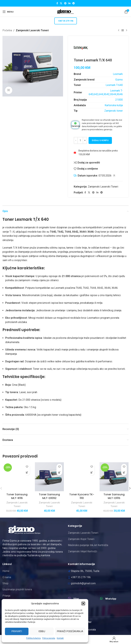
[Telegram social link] (74, 3)
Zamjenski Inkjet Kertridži (83, 551)
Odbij (42, 631)
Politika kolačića (33, 638)
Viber (76, 599)
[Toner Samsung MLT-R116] (17, 477)
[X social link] (61, 3)
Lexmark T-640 (114, 85)
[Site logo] (65, 11)
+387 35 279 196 (66, 21)
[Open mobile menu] (8, 12)
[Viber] (69, 598)
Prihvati (17, 631)
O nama (7, 577)
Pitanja (6, 596)
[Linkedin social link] (69, 3)
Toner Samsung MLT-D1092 (49, 496)
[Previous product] (119, 30)
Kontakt (60, 638)
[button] (83, 604)
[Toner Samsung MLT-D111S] (114, 477)
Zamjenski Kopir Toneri (81, 539)
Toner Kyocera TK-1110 (82, 496)
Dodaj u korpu (100, 140)
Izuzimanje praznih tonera (17, 589)
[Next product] (127, 30)
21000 (119, 100)
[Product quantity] (80, 140)
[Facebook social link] (57, 3)
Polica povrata (49, 638)
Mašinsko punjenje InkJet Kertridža (88, 545)
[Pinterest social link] (65, 3)
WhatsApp (111, 599)
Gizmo (119, 79)
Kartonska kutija (114, 105)
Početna (7, 30)
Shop (5, 583)
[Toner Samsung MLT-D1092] (49, 477)
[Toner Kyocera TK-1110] (82, 477)
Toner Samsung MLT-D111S (114, 496)
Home (6, 571)
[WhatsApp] (101, 598)
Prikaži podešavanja (70, 631)
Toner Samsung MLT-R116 (17, 496)
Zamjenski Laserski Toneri (32, 30)
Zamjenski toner (114, 111)
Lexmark (118, 74)
